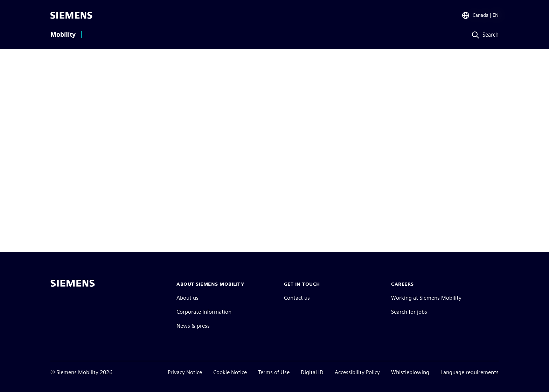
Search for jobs (409, 312)
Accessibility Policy (357, 372)
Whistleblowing (410, 372)
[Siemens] (71, 15)
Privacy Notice (185, 372)
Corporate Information (204, 312)
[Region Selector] (480, 15)
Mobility (63, 35)
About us (187, 298)
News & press (193, 326)
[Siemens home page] (73, 283)
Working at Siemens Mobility (426, 298)
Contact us (297, 298)
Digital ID (312, 372)
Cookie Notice (230, 372)
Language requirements (470, 372)
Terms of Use (274, 372)
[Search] (484, 35)
